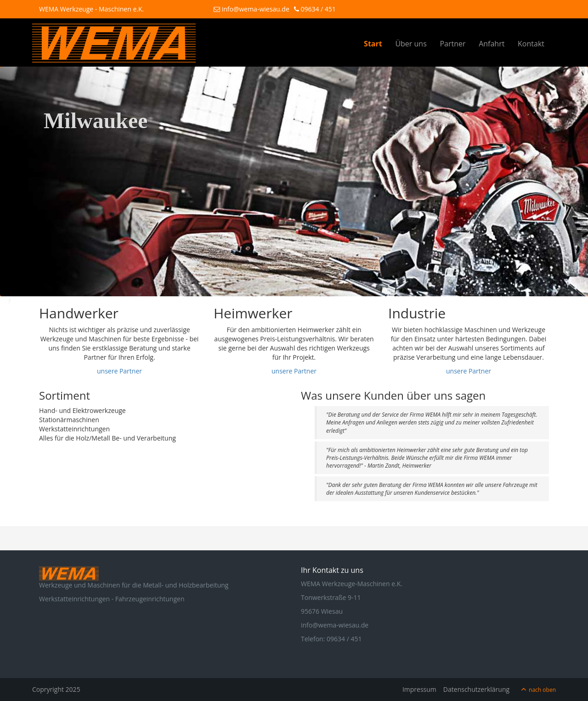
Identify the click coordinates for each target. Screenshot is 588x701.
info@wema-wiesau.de (252, 9)
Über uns (411, 44)
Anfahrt (492, 44)
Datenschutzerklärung (476, 689)
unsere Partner (119, 371)
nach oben (542, 690)
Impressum (419, 689)
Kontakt (531, 44)
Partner (452, 44)
